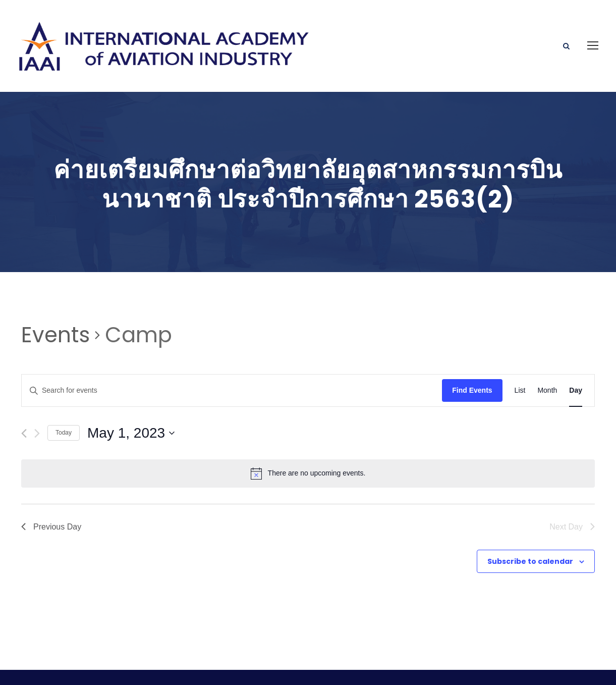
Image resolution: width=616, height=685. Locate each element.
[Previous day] (24, 399)
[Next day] (37, 399)
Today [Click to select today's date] (64, 398)
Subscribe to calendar (530, 526)
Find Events (472, 356)
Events (55, 301)
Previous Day (51, 492)
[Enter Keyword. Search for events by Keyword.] (232, 356)
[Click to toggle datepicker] (131, 399)
